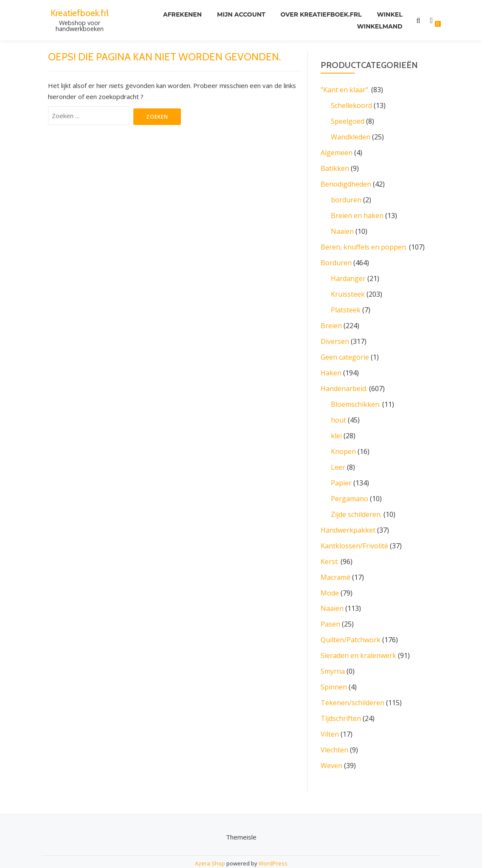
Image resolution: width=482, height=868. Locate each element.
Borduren (336, 258)
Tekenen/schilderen (352, 686)
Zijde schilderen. (356, 503)
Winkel (389, 14)
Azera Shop (210, 845)
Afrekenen (182, 14)
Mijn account (241, 14)
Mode (330, 579)
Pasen (330, 610)
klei (336, 426)
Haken (331, 365)
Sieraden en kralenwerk (358, 641)
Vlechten (334, 732)
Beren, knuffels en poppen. (364, 243)
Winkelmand (379, 26)
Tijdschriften (341, 702)
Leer (338, 457)
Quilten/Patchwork (351, 625)
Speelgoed (348, 120)
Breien (331, 319)
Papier (341, 472)
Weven (331, 748)
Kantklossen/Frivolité (354, 533)
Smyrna (333, 656)
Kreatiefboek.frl (80, 13)
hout (338, 411)
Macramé (335, 564)
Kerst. (330, 549)
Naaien (342, 227)
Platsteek (346, 304)
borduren (346, 197)
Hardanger (348, 273)
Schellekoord (351, 105)
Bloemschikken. (356, 396)
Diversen (335, 335)
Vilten (330, 717)
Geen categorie (345, 350)
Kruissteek (348, 289)
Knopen (343, 442)
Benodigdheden (346, 182)
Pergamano (350, 488)
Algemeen (337, 151)
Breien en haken (357, 212)
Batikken (335, 166)
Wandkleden (351, 136)
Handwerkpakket (348, 518)
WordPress (273, 845)
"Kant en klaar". (345, 90)
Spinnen (334, 671)
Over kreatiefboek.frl (321, 14)
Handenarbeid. (344, 380)
